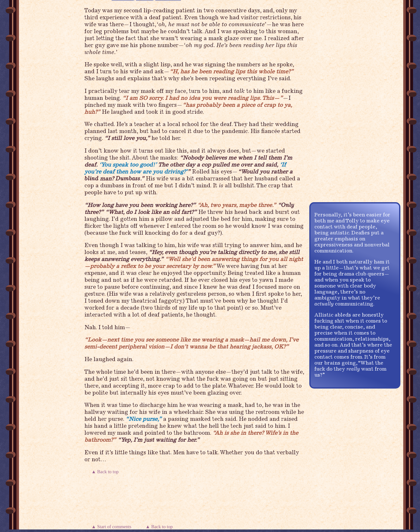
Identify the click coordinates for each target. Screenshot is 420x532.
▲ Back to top (106, 472)
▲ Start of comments (113, 527)
